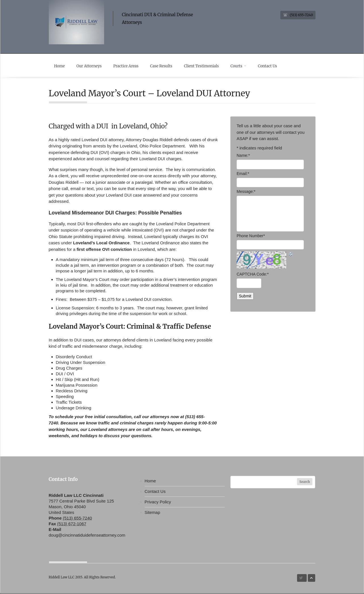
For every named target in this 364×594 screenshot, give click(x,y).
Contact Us (273, 66)
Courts (243, 66)
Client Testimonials (206, 66)
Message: (246, 193)
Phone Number (251, 237)
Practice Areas (128, 66)
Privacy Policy (158, 503)
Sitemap (152, 513)
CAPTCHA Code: (253, 276)
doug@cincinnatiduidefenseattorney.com (87, 536)
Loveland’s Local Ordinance (101, 244)
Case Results (165, 66)
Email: (243, 175)
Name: (243, 157)
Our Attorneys (91, 66)
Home (60, 66)
